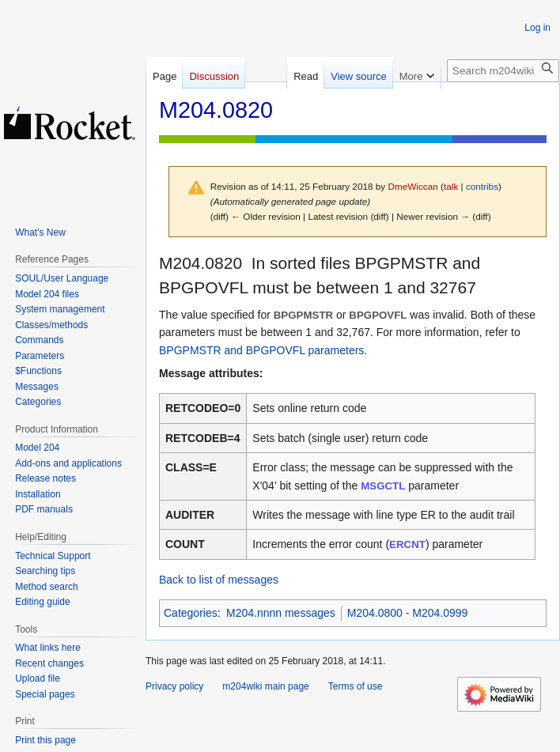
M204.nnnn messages (281, 613)
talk (451, 186)
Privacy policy (174, 686)
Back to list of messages (219, 580)
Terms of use (356, 686)
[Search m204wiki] (503, 71)
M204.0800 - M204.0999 (408, 613)
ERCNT (407, 544)
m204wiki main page (265, 686)
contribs (482, 186)
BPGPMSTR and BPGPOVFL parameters (261, 350)
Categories (191, 613)
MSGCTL (383, 486)
